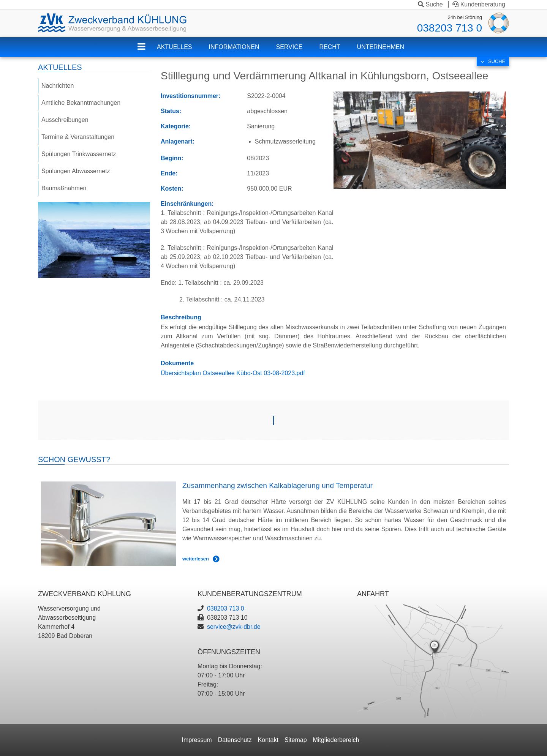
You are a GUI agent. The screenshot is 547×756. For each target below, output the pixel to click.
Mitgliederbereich (336, 740)
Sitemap (296, 740)
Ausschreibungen (65, 120)
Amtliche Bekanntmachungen (81, 103)
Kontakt (268, 740)
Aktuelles (174, 47)
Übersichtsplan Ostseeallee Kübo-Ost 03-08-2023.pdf (233, 373)
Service (289, 47)
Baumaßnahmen (64, 188)
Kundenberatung (479, 4)
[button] (420, 140)
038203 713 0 (450, 28)
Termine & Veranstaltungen (78, 137)
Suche (430, 4)
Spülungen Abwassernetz (76, 171)
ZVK (147, 51)
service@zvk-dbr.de (234, 627)
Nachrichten (58, 86)
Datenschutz (235, 740)
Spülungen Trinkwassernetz (79, 154)
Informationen (234, 47)
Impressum (197, 740)
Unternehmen (381, 47)
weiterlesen (196, 559)
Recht (330, 47)
